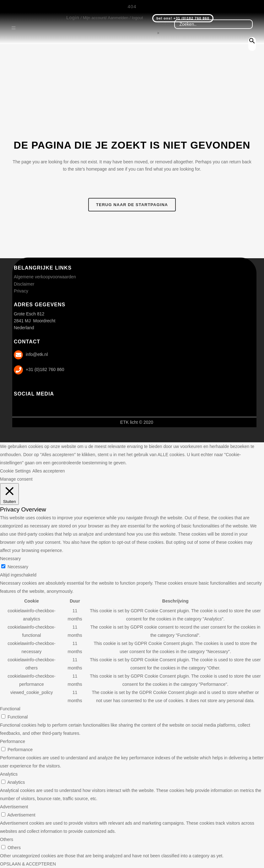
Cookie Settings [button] (15, 471)
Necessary (18, 567)
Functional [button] (10, 709)
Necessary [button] (10, 559)
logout (137, 18)
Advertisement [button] (14, 807)
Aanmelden (118, 18)
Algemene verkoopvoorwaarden (45, 277)
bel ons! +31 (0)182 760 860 (183, 18)
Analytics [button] (9, 774)
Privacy (21, 291)
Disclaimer (24, 284)
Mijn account (94, 18)
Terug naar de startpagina (132, 205)
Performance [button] (13, 741)
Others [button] (7, 839)
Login (73, 17)
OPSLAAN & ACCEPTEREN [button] (28, 864)
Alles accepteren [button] (49, 471)
